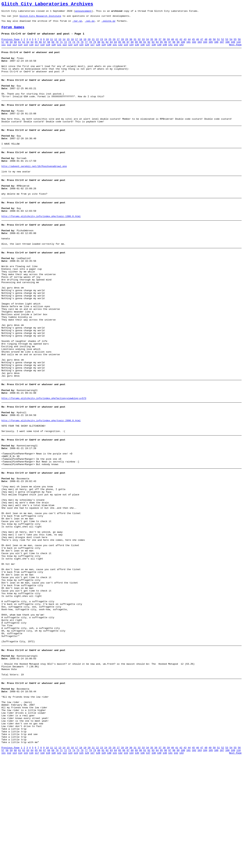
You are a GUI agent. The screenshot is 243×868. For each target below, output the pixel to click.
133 (126, 50)
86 (124, 47)
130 (109, 50)
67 (45, 47)
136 (142, 50)
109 (233, 47)
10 (47, 44)
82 (107, 47)
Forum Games (13, 31)
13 (60, 44)
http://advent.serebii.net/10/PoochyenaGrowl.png (34, 184)
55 (235, 44)
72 (65, 47)
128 (98, 50)
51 (218, 44)
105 (211, 47)
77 (86, 47)
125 (81, 50)
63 (28, 47)
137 (148, 50)
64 (32, 47)
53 (227, 44)
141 (170, 50)
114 (20, 50)
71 (61, 47)
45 (193, 44)
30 (131, 44)
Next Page (235, 50)
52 (223, 44)
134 (131, 50)
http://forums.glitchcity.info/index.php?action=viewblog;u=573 (44, 451)
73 (70, 47)
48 (206, 44)
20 (89, 44)
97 (170, 47)
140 (165, 50)
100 (183, 47)
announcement (83, 12)
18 (81, 44)
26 (114, 44)
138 (154, 50)
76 (82, 47)
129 (104, 50)
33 (143, 44)
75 (78, 47)
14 (64, 44)
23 (102, 44)
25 (110, 44)
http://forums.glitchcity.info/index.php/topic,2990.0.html (41, 476)
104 (205, 47)
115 (26, 50)
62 (24, 47)
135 (137, 50)
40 (173, 44)
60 (15, 47)
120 (54, 50)
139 (159, 50)
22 (97, 44)
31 (135, 44)
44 (189, 44)
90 (141, 47)
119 (48, 50)
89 (136, 47)
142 (176, 50)
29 (127, 44)
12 (56, 44)
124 (76, 50)
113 (15, 50)
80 (99, 47)
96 (166, 47)
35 (152, 44)
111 (3, 50)
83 (111, 47)
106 (216, 47)
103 (200, 47)
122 (65, 50)
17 (77, 44)
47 (202, 44)
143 (181, 50)
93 (153, 47)
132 (120, 50)
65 (36, 47)
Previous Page (10, 44)
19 (85, 44)
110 (238, 47)
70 (57, 47)
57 (3, 47)
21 (93, 44)
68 (49, 47)
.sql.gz (90, 24)
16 (72, 44)
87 (128, 47)
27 (118, 44)
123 (70, 50)
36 (156, 44)
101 (188, 47)
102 (194, 47)
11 (51, 44)
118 (42, 50)
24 (106, 44)
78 (91, 47)
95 (161, 47)
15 (68, 44)
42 (181, 44)
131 (115, 50)
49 (210, 44)
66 (40, 47)
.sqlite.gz (108, 24)
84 (115, 47)
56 (239, 44)
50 (214, 44)
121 (59, 50)
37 (160, 44)
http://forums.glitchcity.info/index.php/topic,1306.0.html (41, 240)
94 (157, 47)
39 (168, 44)
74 (74, 47)
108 (227, 47)
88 (132, 47)
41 (177, 44)
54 (231, 44)
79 (95, 47)
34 (148, 44)
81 (103, 47)
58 (7, 47)
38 (164, 44)
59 (11, 47)
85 (120, 47)
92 (149, 47)
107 (222, 47)
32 (139, 44)
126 (87, 50)
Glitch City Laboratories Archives (47, 5)
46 (198, 44)
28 (122, 44)
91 (145, 47)
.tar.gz (77, 24)
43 (185, 44)
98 (174, 47)
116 (31, 50)
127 (93, 50)
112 (9, 50)
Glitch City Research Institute (40, 18)
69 (53, 47)
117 (37, 50)
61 (20, 47)
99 (178, 47)
